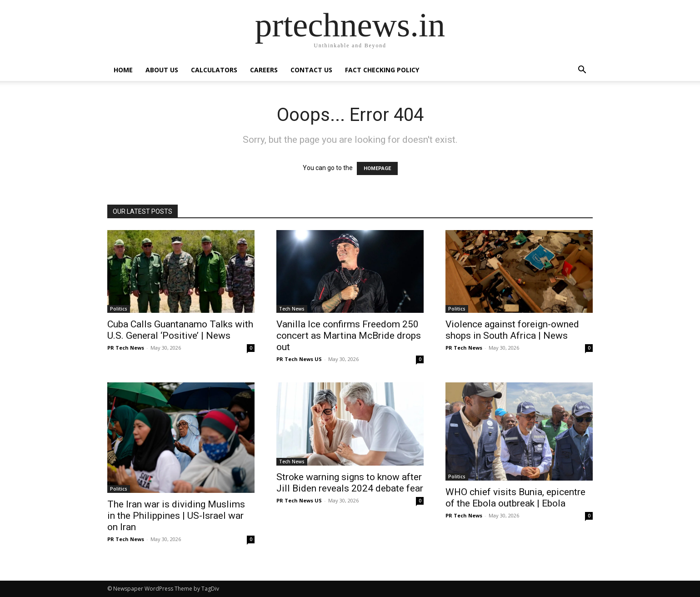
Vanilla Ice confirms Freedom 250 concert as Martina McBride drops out (349, 336)
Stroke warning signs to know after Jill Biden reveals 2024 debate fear (350, 483)
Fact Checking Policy (382, 70)
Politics (119, 309)
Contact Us (311, 70)
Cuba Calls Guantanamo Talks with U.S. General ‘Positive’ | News (180, 330)
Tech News (292, 309)
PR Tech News (126, 348)
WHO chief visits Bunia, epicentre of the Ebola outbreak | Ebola (515, 498)
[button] (582, 71)
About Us (162, 70)
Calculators (214, 70)
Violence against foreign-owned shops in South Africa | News (512, 330)
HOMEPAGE (377, 168)
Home (123, 70)
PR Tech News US (299, 359)
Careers (264, 70)
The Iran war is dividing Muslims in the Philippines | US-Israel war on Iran (176, 516)
